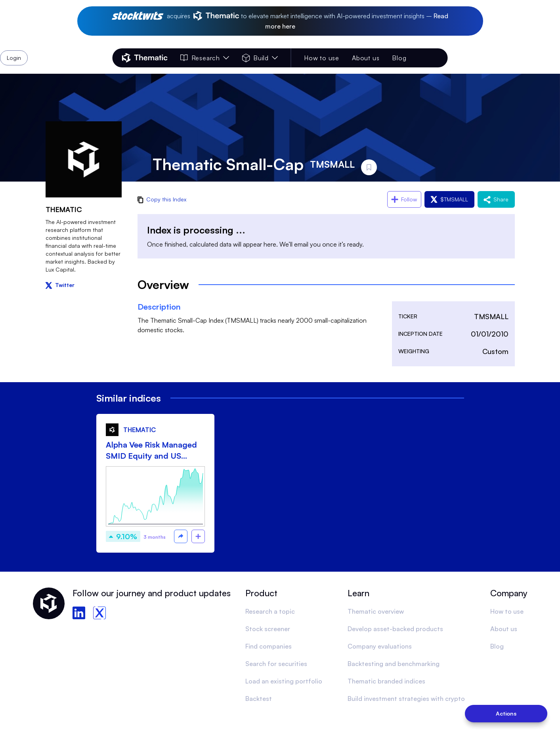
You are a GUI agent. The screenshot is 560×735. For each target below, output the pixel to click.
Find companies (269, 646)
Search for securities (276, 664)
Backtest (259, 699)
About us (366, 58)
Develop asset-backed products (395, 629)
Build (260, 58)
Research (205, 58)
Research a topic (270, 611)
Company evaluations (380, 646)
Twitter (60, 285)
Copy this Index (162, 199)
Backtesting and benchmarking (394, 664)
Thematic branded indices (386, 681)
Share (496, 199)
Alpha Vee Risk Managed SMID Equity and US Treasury (151, 451)
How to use (322, 58)
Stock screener (268, 629)
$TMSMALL (449, 199)
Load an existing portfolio (284, 681)
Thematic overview (376, 611)
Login (427, 58)
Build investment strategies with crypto (406, 699)
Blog (399, 58)
